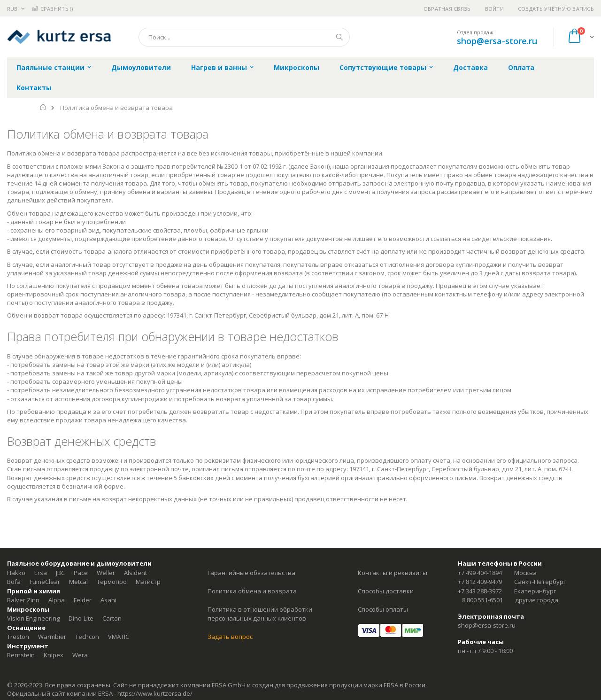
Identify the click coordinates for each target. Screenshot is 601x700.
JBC (60, 573)
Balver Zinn (23, 600)
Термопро (112, 582)
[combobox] (244, 37)
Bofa (14, 582)
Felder (83, 600)
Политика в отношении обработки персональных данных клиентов (260, 614)
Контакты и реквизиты (393, 573)
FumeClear (45, 582)
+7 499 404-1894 (480, 573)
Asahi (108, 600)
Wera (80, 655)
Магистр (148, 582)
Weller (106, 573)
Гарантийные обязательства (251, 573)
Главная (43, 107)
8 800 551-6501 (482, 600)
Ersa (41, 573)
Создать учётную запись (556, 9)
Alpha (57, 600)
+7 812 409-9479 (480, 582)
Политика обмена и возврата (252, 591)
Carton (112, 618)
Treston (18, 637)
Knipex (54, 655)
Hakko (16, 573)
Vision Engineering (33, 618)
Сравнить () (52, 9)
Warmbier (52, 637)
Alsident (135, 573)
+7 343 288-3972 (480, 591)
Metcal (78, 582)
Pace (81, 573)
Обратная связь (447, 9)
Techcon (87, 637)
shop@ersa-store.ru (497, 41)
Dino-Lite (81, 618)
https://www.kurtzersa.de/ (155, 693)
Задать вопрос (230, 637)
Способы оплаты (383, 609)
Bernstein (21, 655)
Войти (494, 9)
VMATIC (119, 637)
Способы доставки (386, 591)
